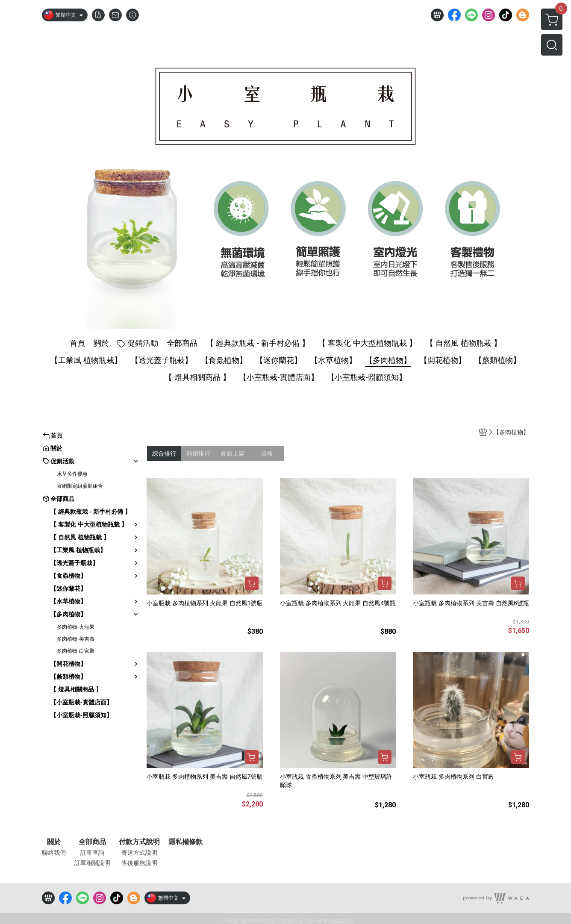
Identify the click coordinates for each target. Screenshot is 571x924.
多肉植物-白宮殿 (76, 651)
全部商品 (92, 842)
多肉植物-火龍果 (76, 627)
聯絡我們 (54, 853)
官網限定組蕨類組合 (80, 486)
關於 (54, 842)
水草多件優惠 (72, 474)
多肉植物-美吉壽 (76, 639)
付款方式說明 (139, 842)
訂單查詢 (92, 853)
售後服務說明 (139, 863)
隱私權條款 (185, 842)
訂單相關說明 (92, 863)
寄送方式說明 (139, 853)
